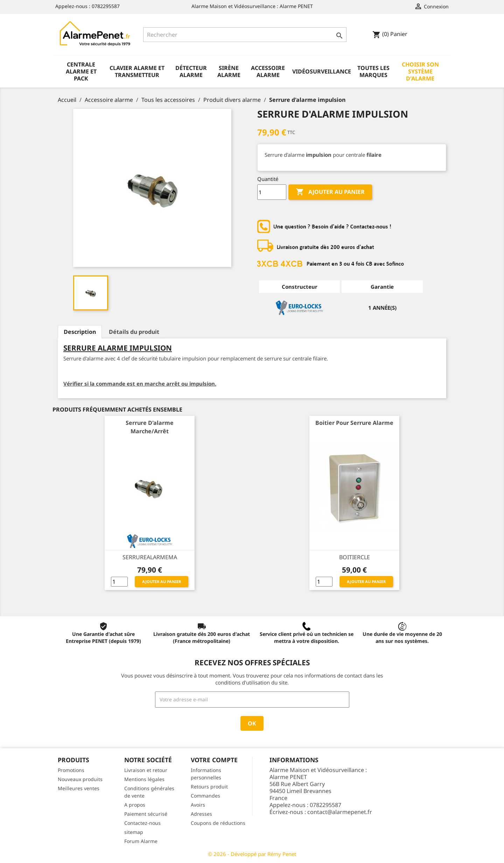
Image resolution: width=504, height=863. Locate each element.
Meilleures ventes (79, 788)
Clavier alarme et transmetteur (137, 71)
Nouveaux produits (80, 779)
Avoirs (198, 805)
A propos (135, 805)
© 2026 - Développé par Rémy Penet (252, 854)
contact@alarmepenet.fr (340, 812)
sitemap (134, 832)
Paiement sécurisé (146, 814)
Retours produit (209, 787)
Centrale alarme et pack (81, 71)
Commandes (205, 796)
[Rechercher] (245, 35)
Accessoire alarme (268, 71)
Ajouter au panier (330, 192)
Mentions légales (144, 779)
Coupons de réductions (218, 823)
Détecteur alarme (191, 71)
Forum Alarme (141, 841)
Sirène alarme (229, 71)
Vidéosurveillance (322, 71)
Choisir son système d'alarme (420, 71)
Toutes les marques (373, 71)
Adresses (201, 814)
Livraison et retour (146, 770)
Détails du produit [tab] (134, 332)
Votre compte (214, 760)
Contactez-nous (142, 823)
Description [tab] (80, 332)
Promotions (71, 770)
